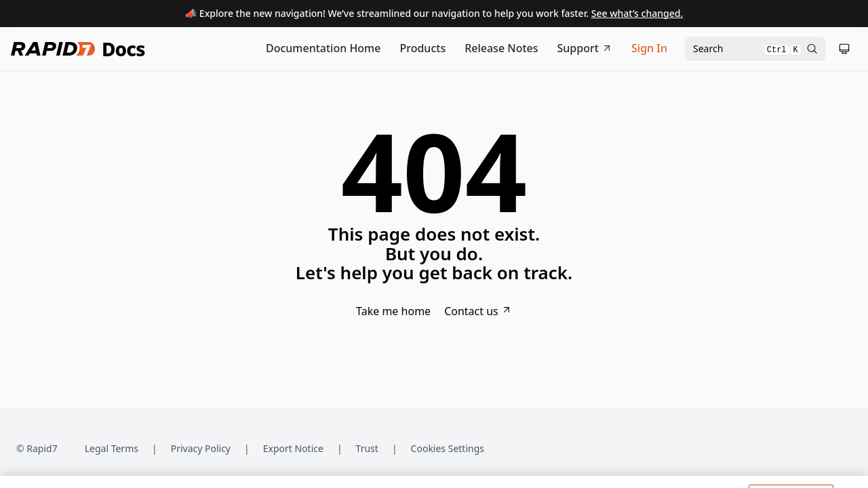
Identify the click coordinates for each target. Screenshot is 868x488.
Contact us (478, 311)
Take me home (393, 311)
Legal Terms (112, 448)
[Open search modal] (755, 49)
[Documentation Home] (323, 49)
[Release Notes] (501, 49)
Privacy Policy (201, 448)
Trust (367, 448)
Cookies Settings (448, 449)
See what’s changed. (637, 13)
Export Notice (293, 448)
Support (585, 48)
